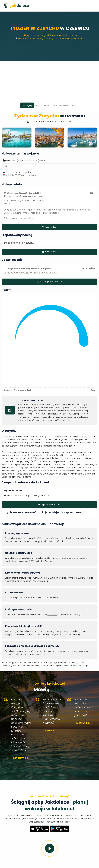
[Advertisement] (49, 79)
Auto (75, 105)
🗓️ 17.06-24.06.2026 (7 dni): (20, 175)
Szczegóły (27, 105)
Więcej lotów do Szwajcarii (36, 35)
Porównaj (52, 615)
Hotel (47, 105)
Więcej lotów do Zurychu (64, 35)
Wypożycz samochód (50, 504)
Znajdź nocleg (50, 252)
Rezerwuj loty (49, 227)
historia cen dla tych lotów (20, 218)
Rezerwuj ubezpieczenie (50, 282)
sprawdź (39, 651)
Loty (38, 105)
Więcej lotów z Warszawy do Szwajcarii (37, 38)
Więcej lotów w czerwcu (72, 38)
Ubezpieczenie (61, 105)
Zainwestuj (10, 631)
